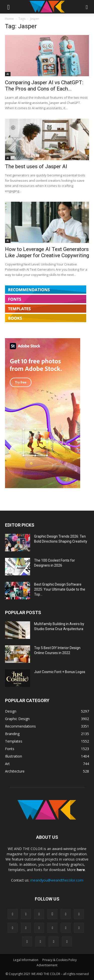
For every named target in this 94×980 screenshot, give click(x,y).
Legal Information (26, 960)
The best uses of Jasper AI (36, 166)
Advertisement (47, 965)
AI (8, 74)
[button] (9, 7)
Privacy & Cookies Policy (60, 960)
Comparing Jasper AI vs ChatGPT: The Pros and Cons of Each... (44, 86)
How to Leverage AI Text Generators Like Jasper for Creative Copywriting (47, 252)
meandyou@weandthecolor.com (57, 880)
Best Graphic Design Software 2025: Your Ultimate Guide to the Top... (60, 589)
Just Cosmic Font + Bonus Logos (60, 672)
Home (9, 19)
